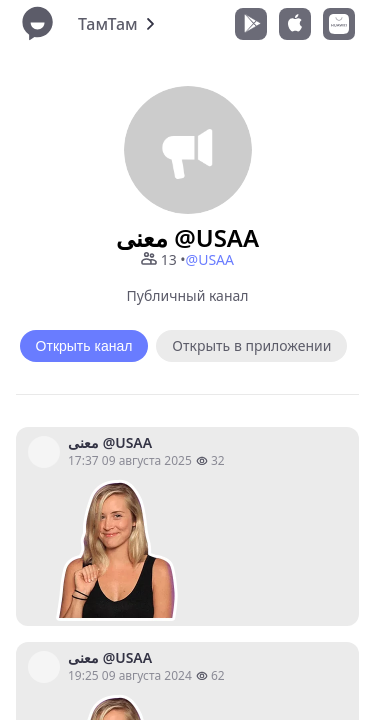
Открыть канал (84, 346)
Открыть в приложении (251, 345)
